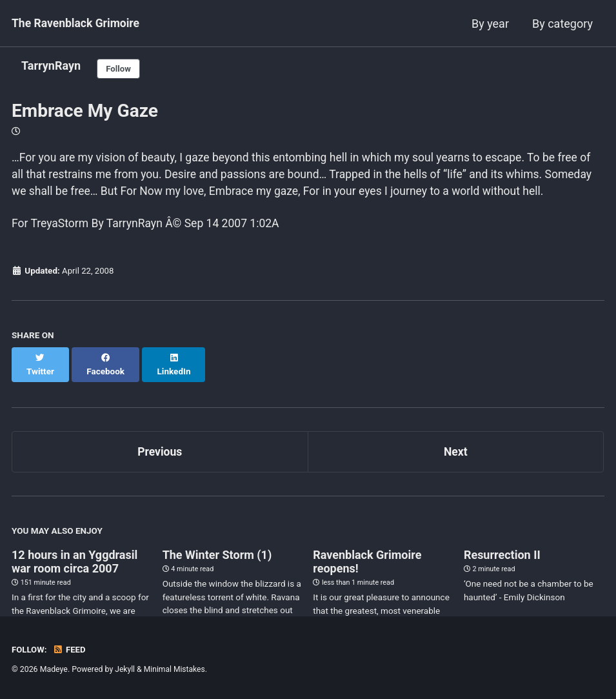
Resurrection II (502, 562)
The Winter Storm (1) (217, 562)
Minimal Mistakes (176, 669)
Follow (119, 69)
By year (490, 24)
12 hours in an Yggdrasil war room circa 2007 (75, 569)
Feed (70, 649)
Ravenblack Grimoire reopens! (367, 569)
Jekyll (125, 669)
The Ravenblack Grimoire (77, 24)
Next (455, 459)
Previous (160, 459)
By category (562, 24)
